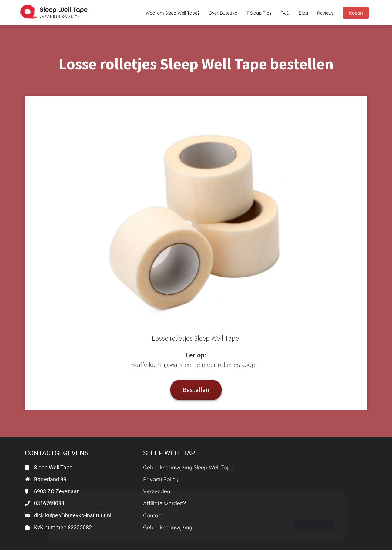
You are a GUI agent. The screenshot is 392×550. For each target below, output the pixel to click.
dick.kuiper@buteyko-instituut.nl (73, 515)
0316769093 (49, 503)
